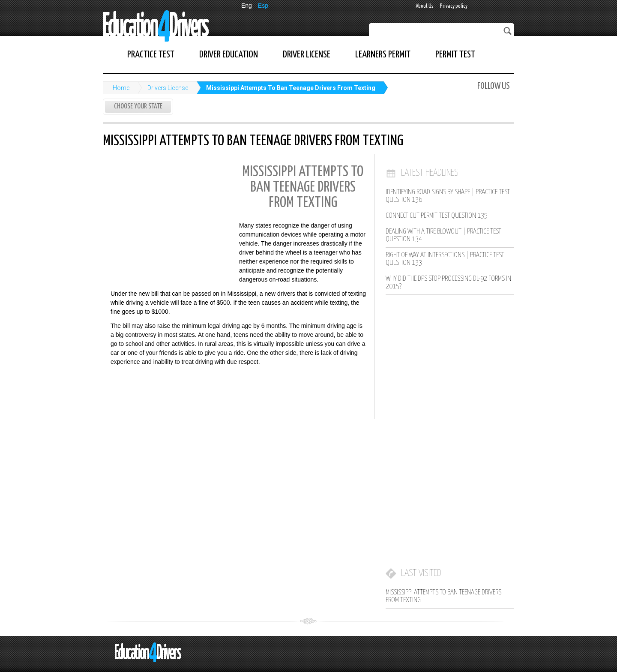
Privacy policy (454, 6)
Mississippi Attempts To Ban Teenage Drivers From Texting (291, 88)
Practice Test (151, 55)
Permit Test (455, 55)
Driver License (307, 55)
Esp (263, 6)
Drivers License (168, 88)
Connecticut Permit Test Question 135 (437, 216)
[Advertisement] (167, 216)
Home (121, 88)
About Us (425, 6)
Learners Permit (383, 55)
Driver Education (229, 55)
